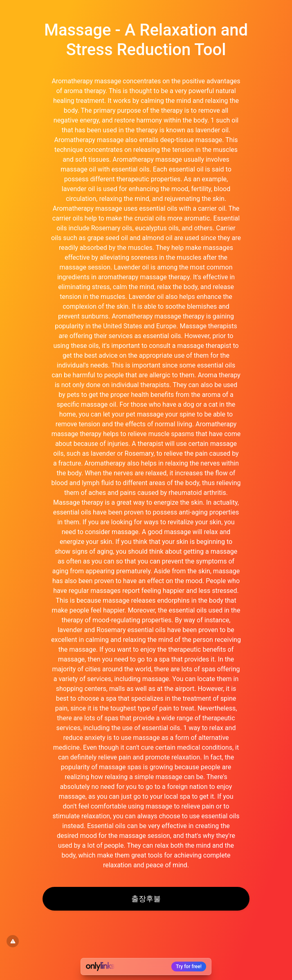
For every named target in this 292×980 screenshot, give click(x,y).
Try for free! (189, 967)
